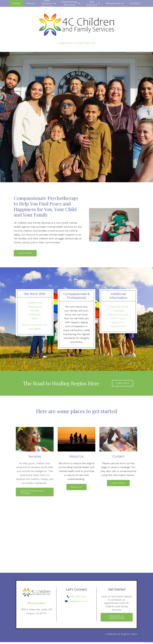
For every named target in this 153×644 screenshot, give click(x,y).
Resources (113, 3)
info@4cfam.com (68, 43)
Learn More (26, 253)
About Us (76, 488)
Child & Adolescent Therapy (33, 493)
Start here (123, 384)
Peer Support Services (47, 3)
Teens (35, 319)
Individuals (35, 315)
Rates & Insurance (118, 315)
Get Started (92, 3)
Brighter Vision (129, 636)
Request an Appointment (117, 619)
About (31, 3)
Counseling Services (70, 3)
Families (35, 311)
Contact (135, 3)
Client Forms (118, 319)
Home (16, 3)
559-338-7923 (87, 43)
